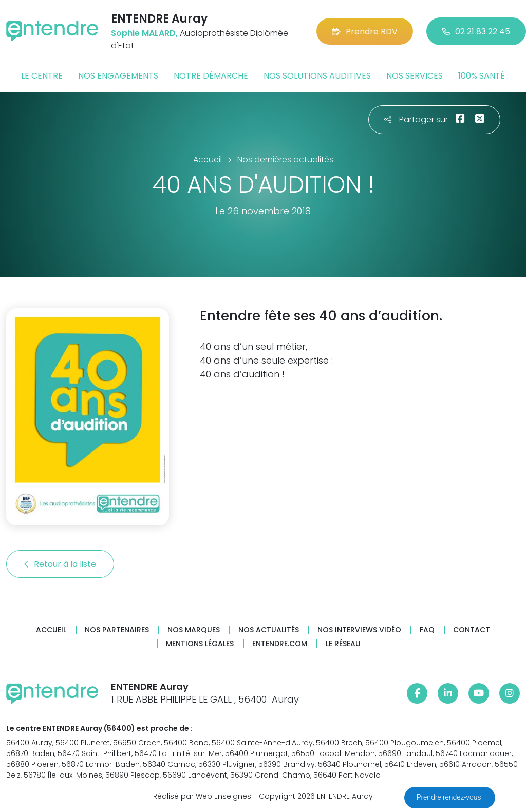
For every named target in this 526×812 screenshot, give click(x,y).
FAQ (427, 630)
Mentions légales (200, 644)
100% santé (482, 76)
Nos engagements (118, 76)
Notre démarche (211, 76)
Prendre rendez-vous (450, 797)
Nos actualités (269, 630)
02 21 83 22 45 (476, 32)
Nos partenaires (117, 630)
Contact (472, 630)
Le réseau (343, 644)
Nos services (415, 76)
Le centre (42, 76)
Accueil (51, 630)
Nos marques (194, 630)
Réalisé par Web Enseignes (202, 796)
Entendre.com (280, 644)
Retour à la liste (60, 564)
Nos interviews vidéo (359, 630)
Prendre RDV (365, 32)
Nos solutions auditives (317, 76)
